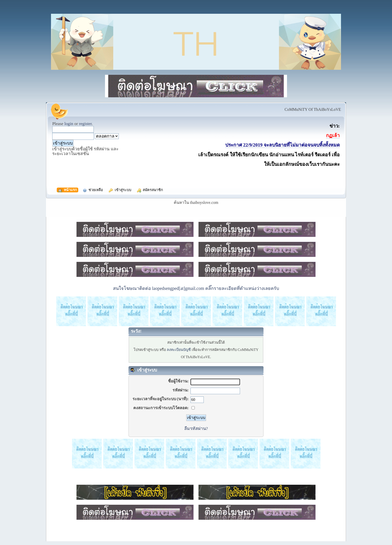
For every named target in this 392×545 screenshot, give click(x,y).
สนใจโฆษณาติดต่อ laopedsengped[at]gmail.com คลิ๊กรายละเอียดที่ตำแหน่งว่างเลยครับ (196, 288)
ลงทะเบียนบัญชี (179, 350)
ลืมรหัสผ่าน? (196, 428)
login (69, 124)
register (85, 124)
